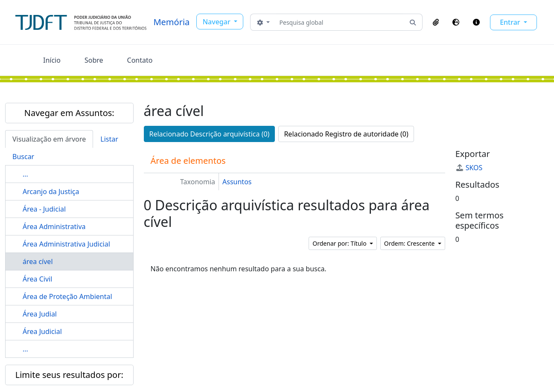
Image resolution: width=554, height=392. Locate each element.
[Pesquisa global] (340, 22)
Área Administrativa (54, 226)
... (25, 174)
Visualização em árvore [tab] (49, 139)
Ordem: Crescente (410, 243)
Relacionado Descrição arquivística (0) (210, 134)
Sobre (94, 60)
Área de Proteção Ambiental (67, 296)
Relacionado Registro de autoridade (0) (346, 134)
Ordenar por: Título (340, 243)
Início (52, 60)
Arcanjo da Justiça (51, 192)
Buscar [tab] (23, 157)
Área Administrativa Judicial (66, 244)
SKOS (469, 168)
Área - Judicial (44, 209)
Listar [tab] (109, 139)
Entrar (511, 22)
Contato (140, 60)
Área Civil (37, 279)
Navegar (217, 22)
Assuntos (237, 182)
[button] (436, 22)
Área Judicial (42, 331)
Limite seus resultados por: (69, 375)
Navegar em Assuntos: (69, 113)
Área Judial (40, 314)
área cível (38, 261)
